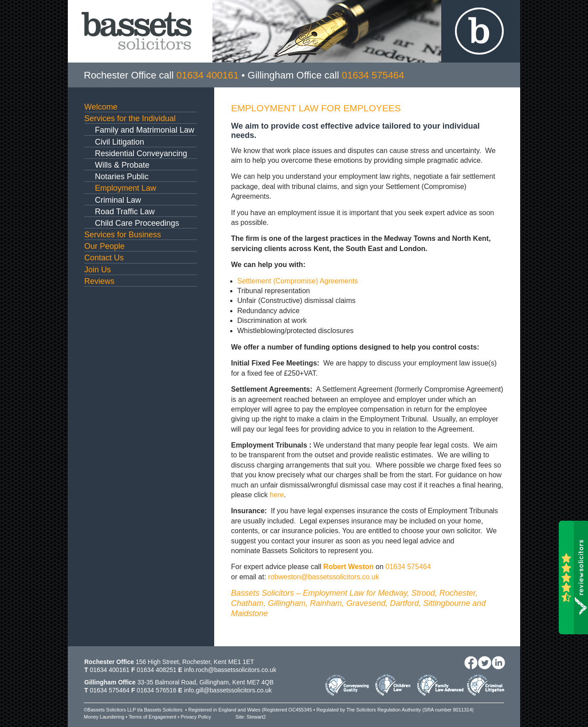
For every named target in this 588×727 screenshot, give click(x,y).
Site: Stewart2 (251, 717)
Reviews (99, 281)
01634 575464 (408, 567)
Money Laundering (104, 717)
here (277, 495)
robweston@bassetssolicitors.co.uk (324, 577)
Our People (104, 246)
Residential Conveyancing (141, 153)
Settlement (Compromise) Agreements (298, 281)
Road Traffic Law (125, 212)
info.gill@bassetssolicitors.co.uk (228, 690)
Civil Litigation (120, 142)
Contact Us (104, 258)
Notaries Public (122, 177)
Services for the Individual (130, 118)
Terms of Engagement (153, 717)
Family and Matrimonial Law (145, 130)
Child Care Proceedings (137, 223)
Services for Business (123, 235)
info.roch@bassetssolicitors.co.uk (230, 670)
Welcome (101, 107)
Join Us (98, 270)
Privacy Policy (196, 717)
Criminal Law (118, 200)
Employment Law (125, 188)
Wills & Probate (122, 165)
